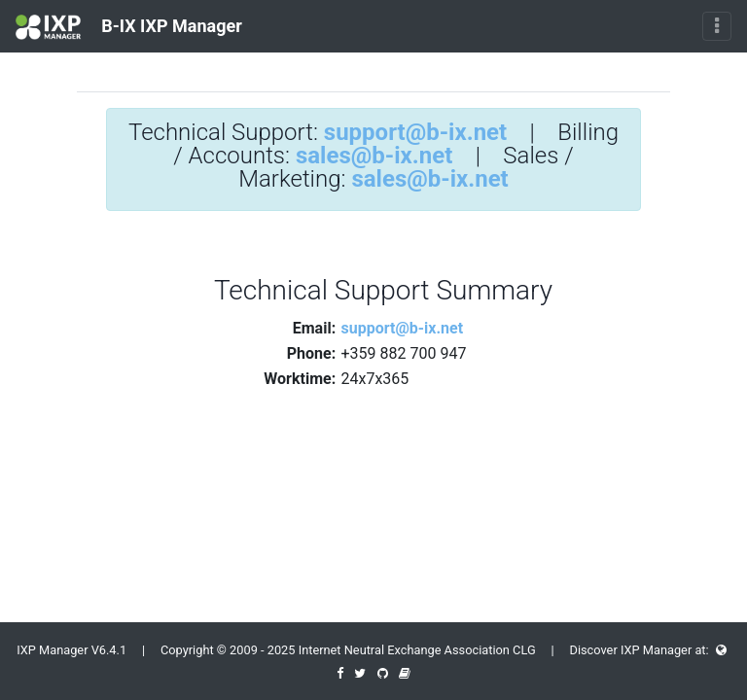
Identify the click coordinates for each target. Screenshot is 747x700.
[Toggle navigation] (717, 26)
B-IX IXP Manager (129, 27)
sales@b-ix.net (374, 156)
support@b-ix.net (415, 132)
